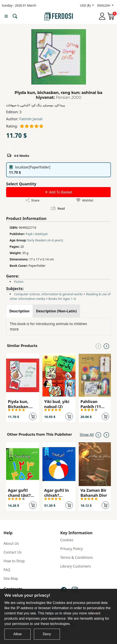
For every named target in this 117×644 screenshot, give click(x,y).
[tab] (19, 311)
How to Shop (14, 561)
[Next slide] (106, 346)
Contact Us (13, 552)
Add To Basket (58, 192)
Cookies (67, 540)
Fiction (19, 282)
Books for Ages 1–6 (62, 299)
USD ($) (86, 5)
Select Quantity (21, 184)
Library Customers (76, 566)
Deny (47, 634)
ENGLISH (104, 5)
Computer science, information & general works (48, 294)
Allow (17, 634)
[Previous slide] (98, 346)
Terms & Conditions (77, 557)
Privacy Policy (72, 549)
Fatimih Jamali (31, 119)
